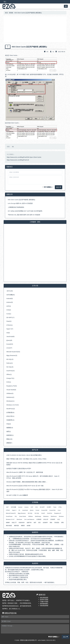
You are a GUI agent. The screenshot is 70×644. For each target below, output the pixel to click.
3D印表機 (13, 507)
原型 (39, 523)
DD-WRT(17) (10, 317)
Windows (61, 516)
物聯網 (8, 523)
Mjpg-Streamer (22, 513)
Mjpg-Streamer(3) (12, 355)
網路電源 (16, 526)
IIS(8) (8, 333)
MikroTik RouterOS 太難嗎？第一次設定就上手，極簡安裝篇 (25, 472)
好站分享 (46, 519)
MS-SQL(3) (10, 359)
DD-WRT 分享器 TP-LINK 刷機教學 (17, 495)
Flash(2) (9, 321)
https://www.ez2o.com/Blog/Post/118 (18, 160)
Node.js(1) (10, 363)
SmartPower (9, 516)
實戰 (62, 523)
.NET (7, 507)
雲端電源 (57, 523)
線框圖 (29, 526)
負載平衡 (29, 523)
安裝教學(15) (10, 420)
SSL (16, 516)
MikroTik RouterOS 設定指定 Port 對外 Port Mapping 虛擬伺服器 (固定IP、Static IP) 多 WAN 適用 (35, 490)
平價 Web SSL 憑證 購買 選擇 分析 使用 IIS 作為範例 (24, 215)
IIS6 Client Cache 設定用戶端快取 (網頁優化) (28, 13)
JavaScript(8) (10, 336)
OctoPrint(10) (11, 371)
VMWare (30, 516)
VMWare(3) (10, 393)
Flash (55, 507)
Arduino (26, 507)
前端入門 (14, 523)
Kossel (37, 510)
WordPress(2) (11, 409)
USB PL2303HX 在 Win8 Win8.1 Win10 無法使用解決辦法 (24, 455)
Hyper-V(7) (10, 329)
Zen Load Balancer (29, 519)
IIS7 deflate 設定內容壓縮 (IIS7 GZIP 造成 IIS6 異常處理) (25, 211)
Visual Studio (23, 516)
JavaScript (25, 510)
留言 (58, 187)
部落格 (11, 13)
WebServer (54, 516)
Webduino (46, 516)
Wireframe (19, 519)
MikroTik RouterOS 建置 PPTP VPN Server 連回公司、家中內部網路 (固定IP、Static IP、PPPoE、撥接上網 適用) (34, 477)
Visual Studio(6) (11, 390)
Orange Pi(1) (10, 378)
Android (20, 507)
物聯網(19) (10, 428)
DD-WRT (42, 507)
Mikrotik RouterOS (11, 513)
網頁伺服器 (9, 526)
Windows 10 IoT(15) (13, 405)
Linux (59, 510)
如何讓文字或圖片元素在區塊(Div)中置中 (19, 469)
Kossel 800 (44, 510)
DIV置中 (49, 507)
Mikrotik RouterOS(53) (13, 352)
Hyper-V (14, 510)
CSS (36, 507)
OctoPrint (50, 513)
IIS (47, 52)
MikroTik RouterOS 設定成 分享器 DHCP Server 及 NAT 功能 (25, 486)
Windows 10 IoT (10, 519)
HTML (60, 507)
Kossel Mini (52, 510)
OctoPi (43, 513)
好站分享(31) (10, 416)
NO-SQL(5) (10, 367)
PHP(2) (9, 382)
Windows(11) (10, 401)
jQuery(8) (9, 340)
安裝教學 (53, 519)
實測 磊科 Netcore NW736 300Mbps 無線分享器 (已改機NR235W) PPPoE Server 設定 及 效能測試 (34, 464)
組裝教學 (45, 523)
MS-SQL (30, 513)
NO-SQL (37, 513)
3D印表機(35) (11, 295)
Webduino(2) (10, 397)
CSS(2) (9, 310)
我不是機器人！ (48, 187)
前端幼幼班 (22, 523)
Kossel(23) (10, 344)
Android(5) (10, 298)
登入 (5, 2)
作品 (59, 519)
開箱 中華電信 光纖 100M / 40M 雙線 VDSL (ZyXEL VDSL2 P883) (26, 459)
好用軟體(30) (10, 412)
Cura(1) (9, 314)
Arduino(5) (10, 302)
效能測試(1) (10, 435)
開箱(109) (9, 439)
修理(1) (9, 431)
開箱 (51, 523)
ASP (32, 507)
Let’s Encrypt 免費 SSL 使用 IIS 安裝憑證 (20, 203)
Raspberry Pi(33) (12, 386)
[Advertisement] (35, 29)
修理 (35, 523)
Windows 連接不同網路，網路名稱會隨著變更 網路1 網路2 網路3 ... (27, 482)
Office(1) (9, 374)
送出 (65, 637)
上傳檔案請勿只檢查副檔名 (16, 207)
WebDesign (38, 516)
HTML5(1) (10, 325)
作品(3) (9, 424)
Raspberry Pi (58, 513)
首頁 (6, 13)
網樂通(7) (9, 443)
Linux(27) (9, 348)
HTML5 (8, 510)
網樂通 (23, 526)
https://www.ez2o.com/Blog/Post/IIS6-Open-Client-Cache (24, 157)
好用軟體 (39, 519)
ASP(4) (9, 306)
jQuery (32, 510)
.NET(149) (10, 291)
